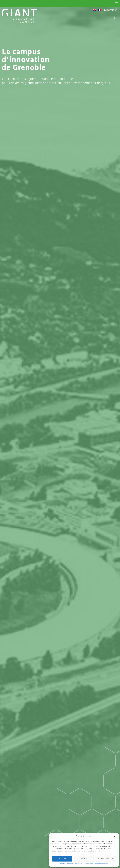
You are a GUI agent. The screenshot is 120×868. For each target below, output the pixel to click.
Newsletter (111, 10)
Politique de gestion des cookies (72, 864)
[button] (115, 836)
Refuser (84, 858)
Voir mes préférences (106, 858)
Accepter (62, 858)
